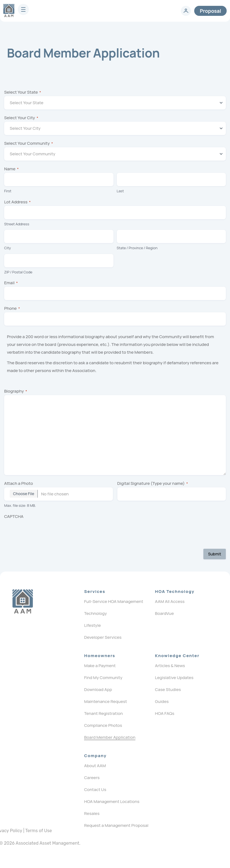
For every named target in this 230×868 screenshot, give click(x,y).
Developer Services (103, 637)
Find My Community (103, 678)
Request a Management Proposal (116, 825)
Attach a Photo (19, 483)
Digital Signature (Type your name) (153, 483)
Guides (162, 701)
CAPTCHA (14, 516)
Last (120, 191)
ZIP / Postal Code (18, 272)
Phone (12, 308)
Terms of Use (39, 831)
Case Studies (168, 689)
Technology (95, 613)
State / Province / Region (137, 248)
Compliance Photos (103, 725)
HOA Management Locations (112, 801)
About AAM (95, 766)
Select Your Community (29, 143)
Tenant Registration (103, 713)
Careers (92, 778)
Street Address (17, 224)
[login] (186, 11)
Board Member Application (110, 737)
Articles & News (170, 666)
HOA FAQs (165, 713)
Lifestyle (92, 625)
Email (11, 283)
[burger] (23, 9)
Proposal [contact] (210, 11)
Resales (92, 813)
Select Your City (21, 118)
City (7, 248)
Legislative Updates (174, 678)
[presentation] (46, 531)
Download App (98, 689)
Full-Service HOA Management (114, 601)
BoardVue (165, 613)
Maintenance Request (105, 701)
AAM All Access (170, 601)
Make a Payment (100, 666)
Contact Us (95, 790)
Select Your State (23, 92)
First (8, 191)
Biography (16, 391)
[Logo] (23, 602)
